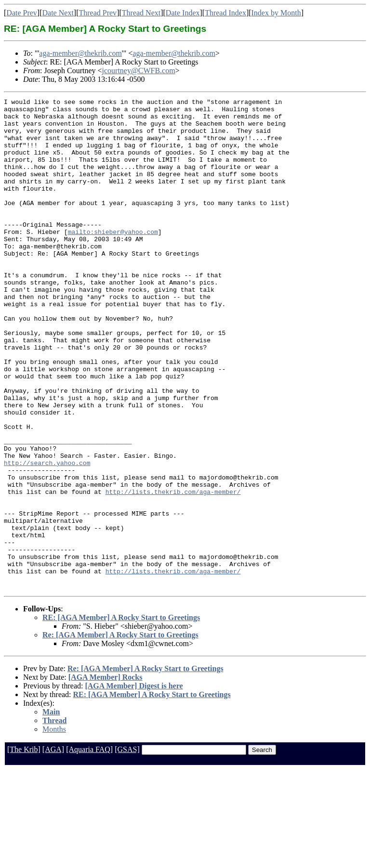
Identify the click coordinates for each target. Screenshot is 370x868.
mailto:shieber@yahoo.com (113, 259)
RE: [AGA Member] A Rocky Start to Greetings (121, 716)
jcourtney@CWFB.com (139, 71)
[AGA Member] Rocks (106, 775)
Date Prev (22, 13)
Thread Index (225, 13)
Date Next (58, 13)
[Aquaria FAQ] (89, 848)
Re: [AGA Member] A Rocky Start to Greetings (120, 733)
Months (54, 827)
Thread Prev (98, 13)
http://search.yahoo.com (47, 536)
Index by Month (276, 13)
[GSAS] (127, 848)
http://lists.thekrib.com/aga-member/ (173, 571)
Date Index (183, 13)
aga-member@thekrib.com (80, 53)
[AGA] (53, 848)
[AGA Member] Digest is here (134, 784)
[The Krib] (24, 848)
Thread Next (141, 13)
